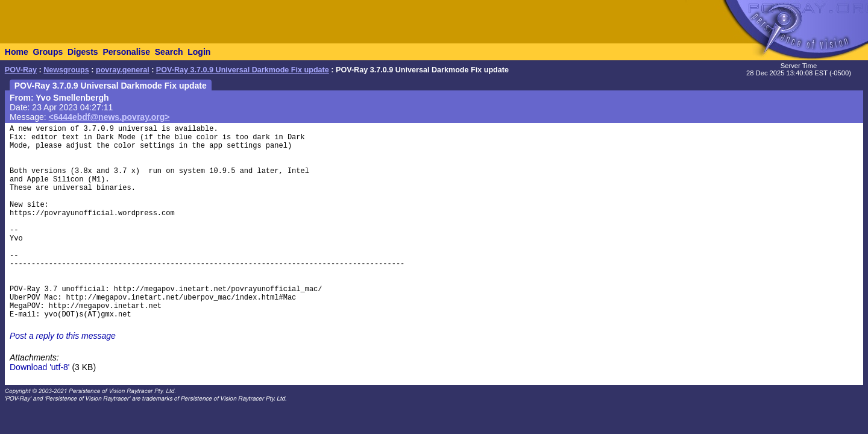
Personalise (126, 52)
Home (17, 52)
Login (199, 52)
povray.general (123, 70)
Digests (83, 52)
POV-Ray (21, 70)
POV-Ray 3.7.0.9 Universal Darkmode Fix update (243, 70)
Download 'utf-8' (40, 367)
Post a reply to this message (63, 336)
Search (169, 52)
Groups (48, 52)
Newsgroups (66, 70)
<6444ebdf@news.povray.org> (109, 117)
